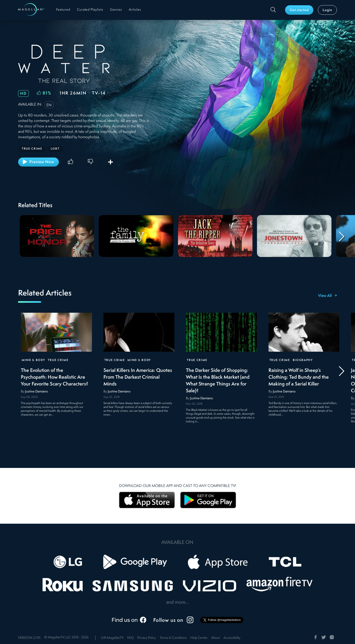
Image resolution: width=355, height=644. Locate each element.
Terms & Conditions (173, 638)
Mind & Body (33, 360)
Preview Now (38, 162)
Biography (303, 360)
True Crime (58, 360)
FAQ (131, 638)
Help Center (199, 638)
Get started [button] (299, 10)
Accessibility (232, 638)
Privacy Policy (147, 638)
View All (327, 296)
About (216, 638)
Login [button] (327, 10)
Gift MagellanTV (112, 638)
